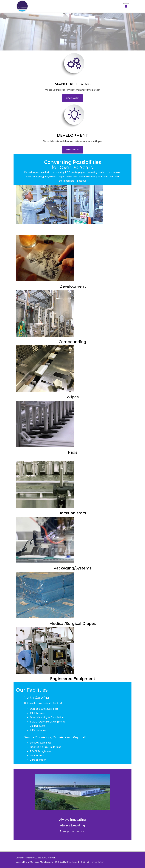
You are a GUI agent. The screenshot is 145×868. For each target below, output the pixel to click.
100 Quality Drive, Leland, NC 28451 (72, 862)
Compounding (72, 342)
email (53, 858)
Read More (72, 98)
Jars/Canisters (73, 513)
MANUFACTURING (72, 84)
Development (72, 286)
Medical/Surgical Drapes (72, 623)
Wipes (73, 397)
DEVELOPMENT (72, 135)
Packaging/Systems (72, 568)
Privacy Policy (97, 862)
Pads (72, 452)
